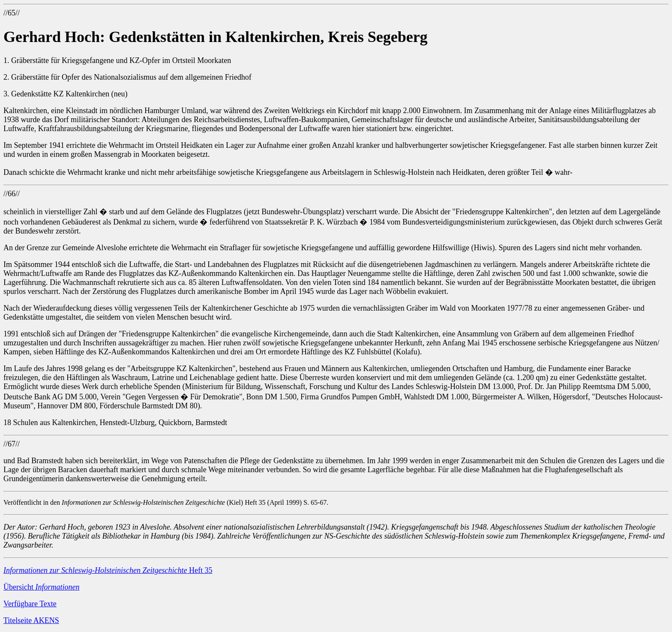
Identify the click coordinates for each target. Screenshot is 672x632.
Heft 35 (108, 570)
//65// (12, 13)
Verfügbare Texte (30, 604)
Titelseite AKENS (31, 620)
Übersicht (41, 587)
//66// (12, 194)
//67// (12, 444)
